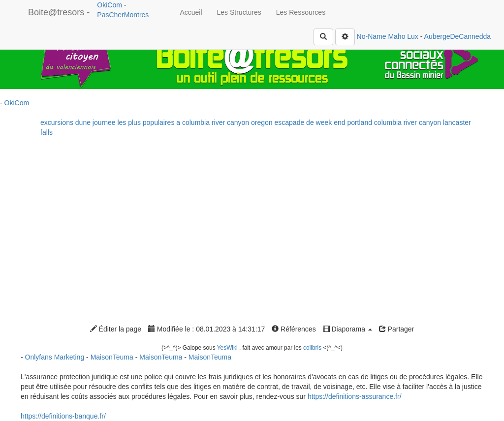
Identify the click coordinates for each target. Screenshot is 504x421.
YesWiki (227, 348)
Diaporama (347, 329)
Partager (397, 329)
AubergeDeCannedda (457, 36)
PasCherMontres (123, 15)
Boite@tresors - (59, 12)
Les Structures (239, 12)
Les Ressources (301, 12)
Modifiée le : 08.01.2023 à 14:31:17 (206, 329)
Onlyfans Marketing (56, 357)
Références (294, 329)
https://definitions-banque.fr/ (63, 416)
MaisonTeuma (113, 357)
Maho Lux (403, 36)
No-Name (372, 36)
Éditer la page (116, 329)
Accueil (191, 12)
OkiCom (110, 5)
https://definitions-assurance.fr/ (355, 396)
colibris (312, 348)
